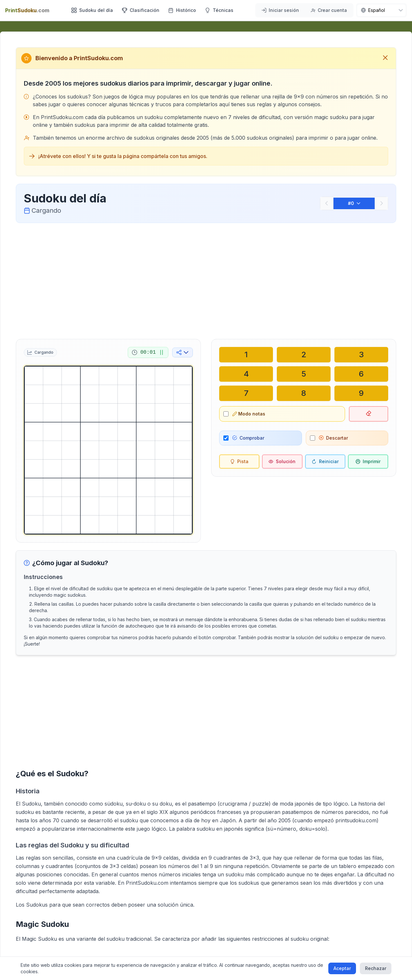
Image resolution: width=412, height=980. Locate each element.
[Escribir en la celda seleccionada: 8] (304, 393)
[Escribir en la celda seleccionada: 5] (304, 374)
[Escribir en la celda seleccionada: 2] (304, 355)
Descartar (333, 438)
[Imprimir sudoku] (368, 462)
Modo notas (249, 414)
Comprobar (248, 438)
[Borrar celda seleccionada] (369, 414)
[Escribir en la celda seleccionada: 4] (246, 374)
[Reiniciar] (325, 462)
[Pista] (239, 462)
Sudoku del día (92, 10)
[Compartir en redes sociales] (183, 352)
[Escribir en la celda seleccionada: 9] (361, 393)
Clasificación (141, 10)
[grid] (108, 450)
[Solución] (282, 462)
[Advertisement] (206, 280)
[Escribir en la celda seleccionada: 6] (361, 374)
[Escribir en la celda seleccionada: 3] (361, 355)
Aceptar (342, 968)
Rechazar (376, 968)
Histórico (182, 10)
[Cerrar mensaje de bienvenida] (385, 58)
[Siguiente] (381, 203)
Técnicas (219, 10)
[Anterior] (327, 203)
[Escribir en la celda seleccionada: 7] (246, 393)
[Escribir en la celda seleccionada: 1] (246, 355)
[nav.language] (381, 10)
